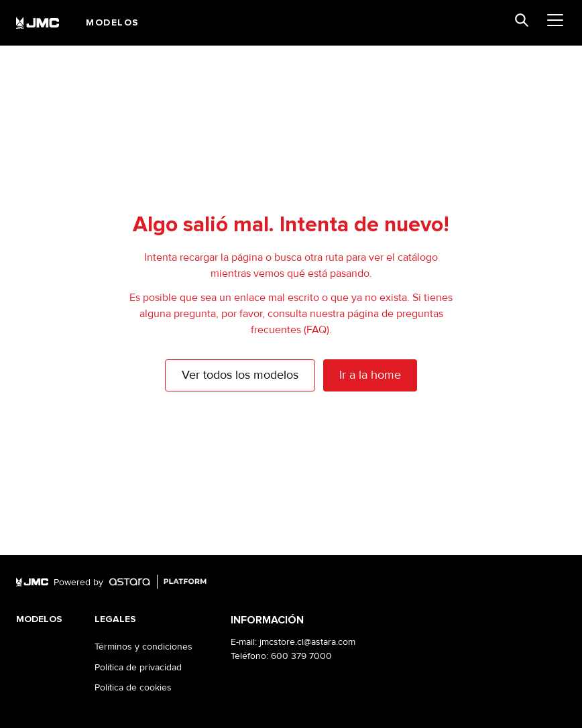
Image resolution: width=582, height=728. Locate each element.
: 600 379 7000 (299, 656)
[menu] (555, 20)
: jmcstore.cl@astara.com (305, 642)
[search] (522, 20)
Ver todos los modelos (240, 375)
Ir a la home (370, 375)
